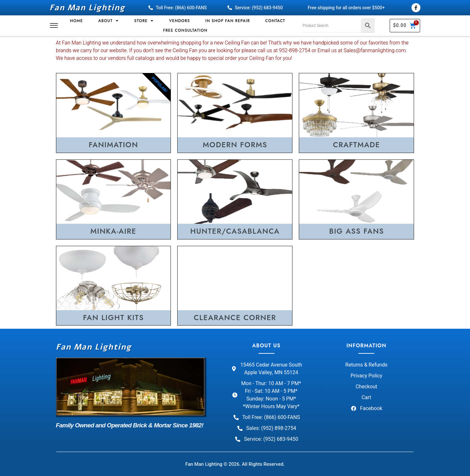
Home (76, 21)
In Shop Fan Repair (228, 21)
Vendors (180, 21)
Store (144, 21)
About (108, 21)
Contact (275, 21)
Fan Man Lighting (87, 8)
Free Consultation (185, 30)
